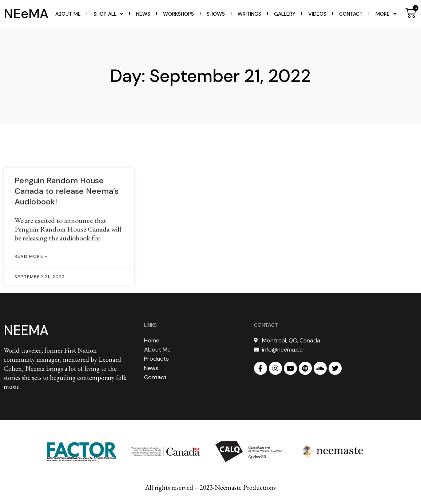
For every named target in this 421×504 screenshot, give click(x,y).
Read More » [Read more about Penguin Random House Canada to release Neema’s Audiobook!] (31, 292)
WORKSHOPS (178, 14)
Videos (317, 14)
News (143, 14)
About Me (68, 14)
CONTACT (266, 325)
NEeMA (26, 14)
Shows (216, 14)
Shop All (108, 14)
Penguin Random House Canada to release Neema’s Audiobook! (67, 227)
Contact (351, 14)
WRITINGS (249, 14)
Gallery (285, 14)
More (386, 14)
